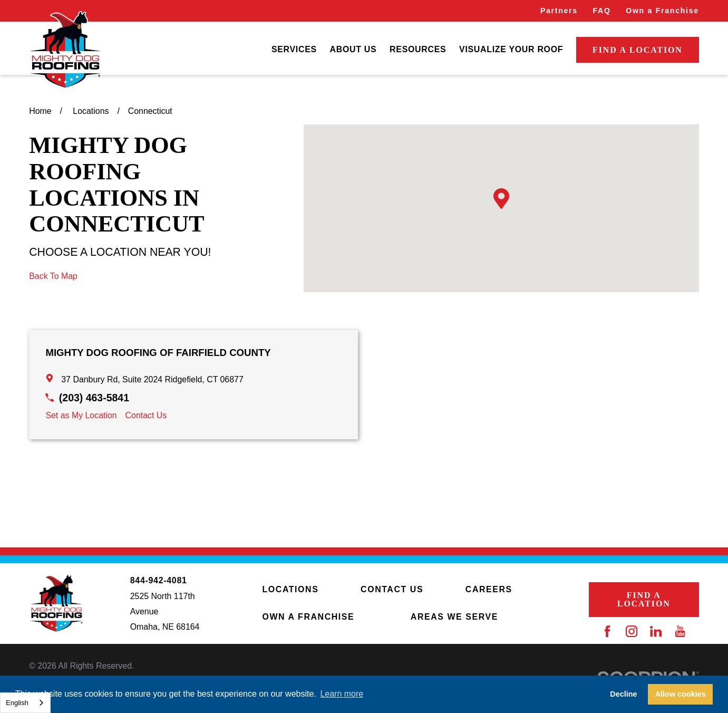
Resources (418, 49)
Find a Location (638, 50)
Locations (291, 589)
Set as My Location (81, 415)
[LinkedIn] (656, 631)
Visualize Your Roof (511, 49)
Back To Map (53, 276)
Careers (489, 589)
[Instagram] (632, 631)
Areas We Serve (454, 617)
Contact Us (146, 415)
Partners (559, 11)
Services (294, 49)
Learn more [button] (342, 694)
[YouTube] (680, 631)
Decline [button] (623, 694)
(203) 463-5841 (94, 398)
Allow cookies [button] (681, 694)
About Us (353, 49)
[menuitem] (294, 50)
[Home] (65, 50)
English (17, 703)
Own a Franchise (662, 11)
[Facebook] (607, 631)
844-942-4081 (159, 581)
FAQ (601, 11)
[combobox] (25, 703)
